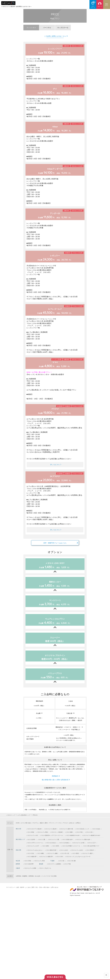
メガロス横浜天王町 (51, 854)
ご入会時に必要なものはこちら (55, 36)
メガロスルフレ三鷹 (53, 843)
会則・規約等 (20, 891)
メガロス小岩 (89, 836)
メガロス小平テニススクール (35, 846)
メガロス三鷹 (41, 843)
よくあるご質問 (30, 891)
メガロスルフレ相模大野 (46, 860)
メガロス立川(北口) (51, 846)
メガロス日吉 (30, 857)
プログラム (35, 827)
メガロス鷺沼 (75, 857)
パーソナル (58, 827)
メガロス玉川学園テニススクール (71, 850)
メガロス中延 (79, 836)
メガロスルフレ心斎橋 (30, 872)
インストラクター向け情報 (49, 880)
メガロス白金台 (96, 833)
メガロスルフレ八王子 (33, 850)
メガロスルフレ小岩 (32, 839)
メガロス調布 (45, 850)
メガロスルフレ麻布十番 (66, 833)
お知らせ (72, 827)
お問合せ (78, 827)
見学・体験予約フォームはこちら (55, 546)
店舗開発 (25, 880)
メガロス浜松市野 (28, 868)
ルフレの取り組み (26, 827)
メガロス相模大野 (31, 860)
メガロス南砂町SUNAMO (72, 839)
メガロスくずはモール (45, 872)
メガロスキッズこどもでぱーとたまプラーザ (78, 860)
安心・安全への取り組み (42, 891)
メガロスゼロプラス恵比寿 (34, 833)
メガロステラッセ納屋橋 (54, 868)
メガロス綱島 (40, 857)
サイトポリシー (11, 891)
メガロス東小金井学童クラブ (91, 850)
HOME (18, 827)
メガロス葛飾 (69, 836)
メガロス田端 (30, 836)
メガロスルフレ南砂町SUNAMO (91, 839)
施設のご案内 (44, 827)
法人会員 (37, 880)
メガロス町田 (55, 850)
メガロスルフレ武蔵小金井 (83, 843)
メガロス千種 (67, 868)
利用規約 (55, 780)
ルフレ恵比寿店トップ (24, 819)
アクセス (65, 827)
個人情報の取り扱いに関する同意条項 (55, 783)
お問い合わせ (55, 891)
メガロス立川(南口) (64, 846)
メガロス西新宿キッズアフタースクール (51, 839)
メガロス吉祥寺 (31, 843)
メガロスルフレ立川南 (78, 846)
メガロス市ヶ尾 (64, 857)
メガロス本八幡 (71, 864)
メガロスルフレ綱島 (52, 857)
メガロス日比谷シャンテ (82, 833)
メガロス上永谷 (63, 854)
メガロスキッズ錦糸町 (56, 836)
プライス (51, 827)
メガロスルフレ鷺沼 (87, 857)
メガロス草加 (27, 864)
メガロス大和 (59, 860)
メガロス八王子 (91, 846)
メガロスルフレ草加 (39, 864)
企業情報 (18, 880)
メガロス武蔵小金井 (67, 843)
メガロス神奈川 (90, 854)
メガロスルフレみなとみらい (35, 854)
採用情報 (31, 880)
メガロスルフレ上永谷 (76, 854)
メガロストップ (11, 819)
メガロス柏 (61, 864)
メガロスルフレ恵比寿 (50, 833)
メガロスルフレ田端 (42, 836)
